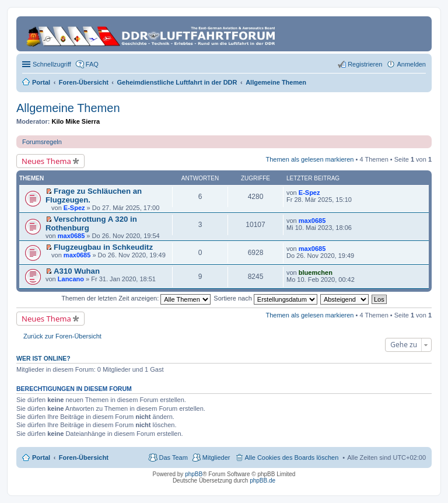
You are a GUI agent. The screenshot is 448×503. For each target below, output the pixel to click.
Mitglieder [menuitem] (216, 457)
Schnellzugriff (52, 64)
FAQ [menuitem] (92, 64)
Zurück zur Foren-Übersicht (62, 336)
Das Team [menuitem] (173, 457)
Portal (41, 82)
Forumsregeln (42, 142)
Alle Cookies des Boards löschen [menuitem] (292, 457)
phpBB (194, 474)
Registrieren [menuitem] (365, 64)
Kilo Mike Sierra (76, 121)
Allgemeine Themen (68, 108)
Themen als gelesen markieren (309, 159)
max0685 (71, 236)
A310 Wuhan (77, 271)
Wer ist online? (43, 358)
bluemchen (316, 273)
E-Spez (74, 208)
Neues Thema (46, 161)
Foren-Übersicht (84, 457)
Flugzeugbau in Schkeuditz (103, 247)
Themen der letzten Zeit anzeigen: (136, 298)
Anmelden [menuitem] (411, 64)
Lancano (71, 279)
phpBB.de (262, 481)
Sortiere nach (265, 298)
